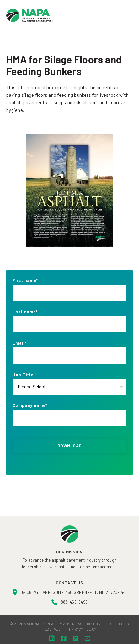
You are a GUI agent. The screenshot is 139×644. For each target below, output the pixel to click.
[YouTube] (88, 638)
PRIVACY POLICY (83, 629)
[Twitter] (76, 638)
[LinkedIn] (52, 638)
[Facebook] (64, 638)
